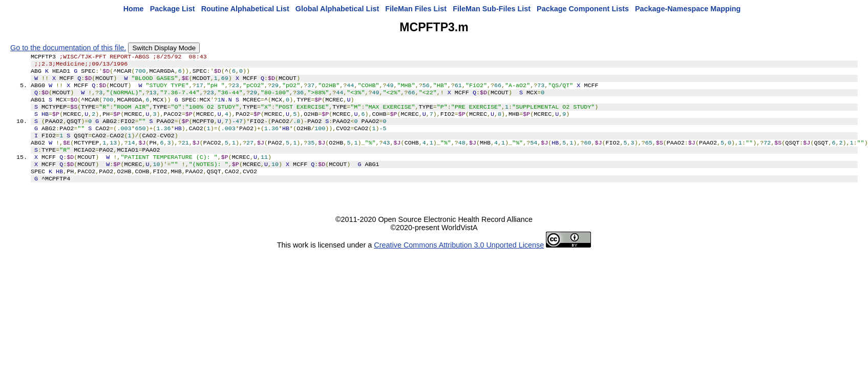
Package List (173, 9)
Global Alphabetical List (337, 9)
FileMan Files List (416, 9)
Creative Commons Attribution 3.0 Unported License (459, 263)
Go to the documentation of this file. (68, 48)
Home (134, 9)
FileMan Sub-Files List (492, 9)
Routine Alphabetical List (245, 9)
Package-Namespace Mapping (688, 9)
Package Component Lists (583, 9)
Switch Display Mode (164, 48)
